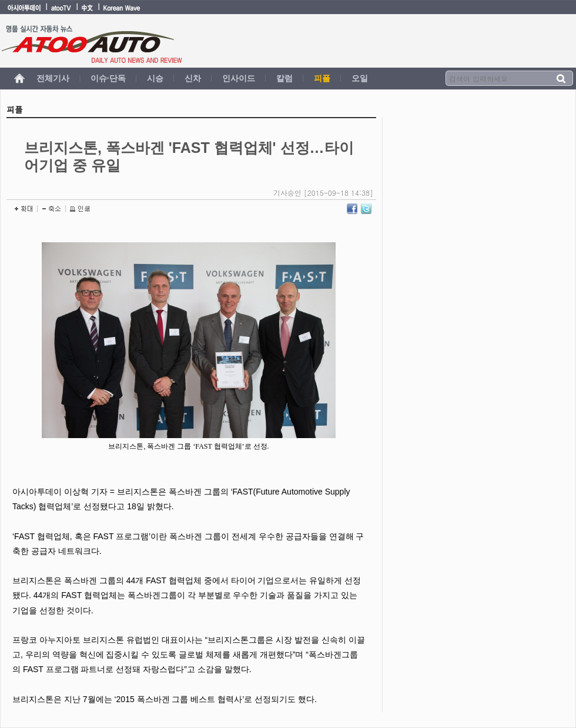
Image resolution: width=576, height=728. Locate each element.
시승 (155, 79)
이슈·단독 (108, 79)
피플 (322, 79)
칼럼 (284, 79)
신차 (193, 79)
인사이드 (239, 79)
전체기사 (53, 79)
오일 (360, 79)
